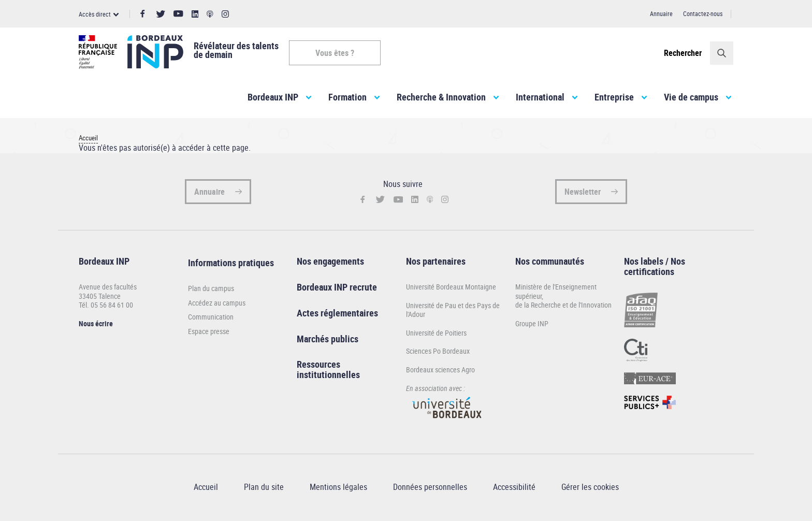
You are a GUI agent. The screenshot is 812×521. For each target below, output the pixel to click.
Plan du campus (211, 291)
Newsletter (583, 194)
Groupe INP (532, 325)
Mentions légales (338, 489)
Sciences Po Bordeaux (438, 353)
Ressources (318, 366)
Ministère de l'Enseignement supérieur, (556, 293)
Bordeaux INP (273, 99)
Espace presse (209, 334)
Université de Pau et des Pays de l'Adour (453, 312)
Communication (211, 319)
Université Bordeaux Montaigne (451, 289)
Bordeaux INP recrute (337, 289)
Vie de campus (691, 99)
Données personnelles (430, 489)
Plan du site (264, 489)
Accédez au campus (217, 305)
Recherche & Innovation (441, 99)
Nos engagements (330, 263)
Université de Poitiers (436, 335)
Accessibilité (514, 489)
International (540, 99)
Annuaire (661, 13)
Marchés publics (328, 340)
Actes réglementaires (337, 315)
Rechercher (683, 53)
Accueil (88, 140)
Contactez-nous (703, 13)
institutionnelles (328, 377)
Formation (347, 99)
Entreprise (614, 99)
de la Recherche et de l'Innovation (563, 307)
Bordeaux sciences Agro (440, 372)
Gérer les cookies (590, 489)
